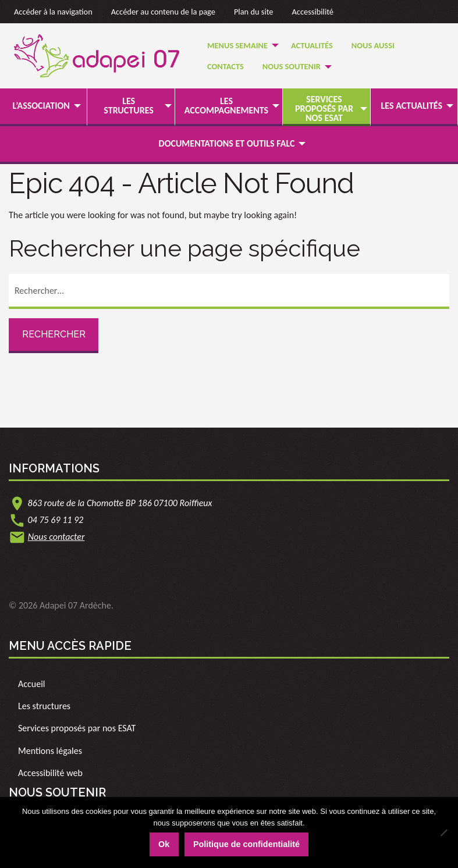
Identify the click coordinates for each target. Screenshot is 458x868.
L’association (41, 106)
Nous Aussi (373, 45)
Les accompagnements (226, 106)
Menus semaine (237, 45)
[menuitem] (240, 45)
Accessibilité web (50, 773)
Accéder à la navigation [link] (53, 12)
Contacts (226, 66)
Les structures (129, 106)
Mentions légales (50, 751)
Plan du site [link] (254, 12)
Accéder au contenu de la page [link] (163, 12)
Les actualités (412, 106)
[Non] (443, 833)
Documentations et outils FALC (227, 143)
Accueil (32, 684)
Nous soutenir (292, 66)
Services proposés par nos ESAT (324, 109)
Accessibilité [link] (313, 12)
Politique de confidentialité (246, 844)
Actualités (312, 45)
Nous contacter (56, 537)
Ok (164, 844)
